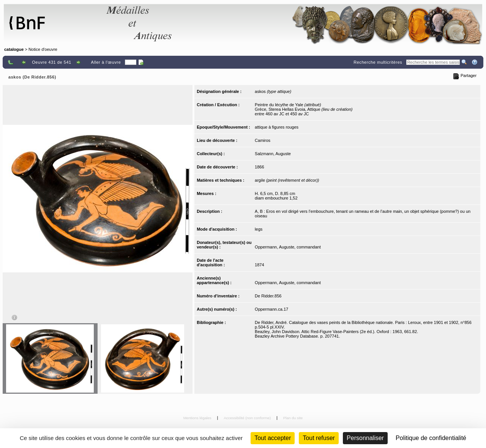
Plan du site (293, 418)
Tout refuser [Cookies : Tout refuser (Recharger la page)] (319, 438)
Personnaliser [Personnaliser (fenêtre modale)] (365, 438)
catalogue (14, 49)
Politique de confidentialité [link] (431, 438)
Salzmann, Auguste (273, 154)
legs (259, 229)
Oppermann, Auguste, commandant (288, 247)
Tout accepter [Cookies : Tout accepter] (273, 438)
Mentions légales (198, 418)
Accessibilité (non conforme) (248, 418)
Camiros (263, 140)
